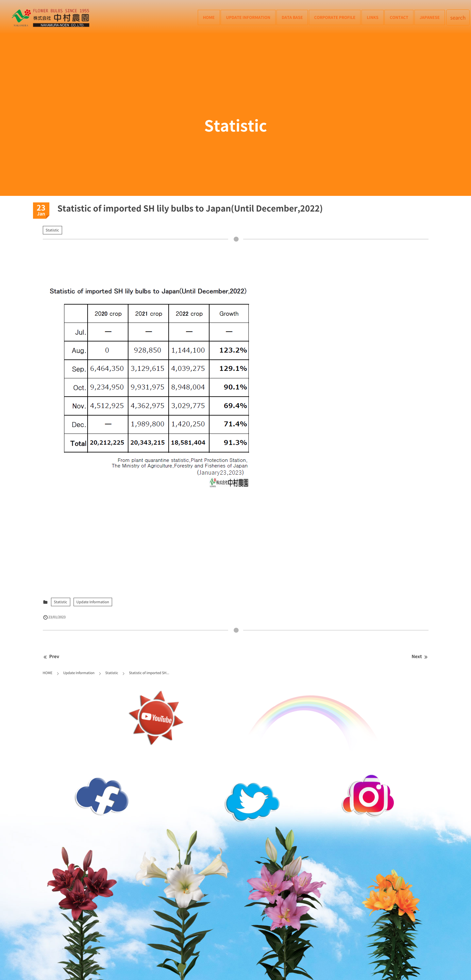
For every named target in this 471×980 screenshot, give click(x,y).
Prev (51, 656)
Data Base (292, 17)
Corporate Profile (335, 17)
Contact (399, 17)
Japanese (430, 17)
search (458, 17)
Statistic (52, 230)
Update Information (248, 17)
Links (372, 17)
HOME (209, 17)
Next (420, 656)
